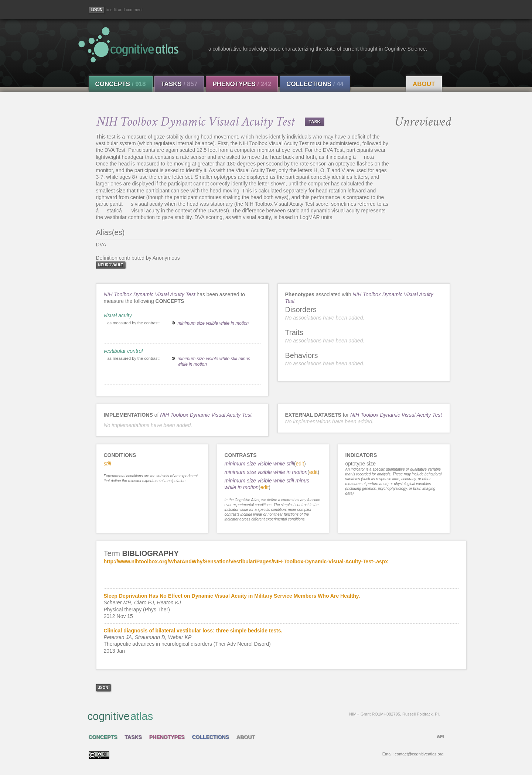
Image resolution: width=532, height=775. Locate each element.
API (440, 736)
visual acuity (118, 315)
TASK (315, 122)
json (103, 688)
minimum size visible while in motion (213, 323)
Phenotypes (242, 84)
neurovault (111, 265)
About (424, 84)
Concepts (121, 84)
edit (300, 464)
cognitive (264, 716)
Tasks (179, 84)
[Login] (97, 10)
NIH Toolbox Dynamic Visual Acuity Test (150, 294)
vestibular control (123, 351)
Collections (315, 84)
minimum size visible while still (259, 464)
